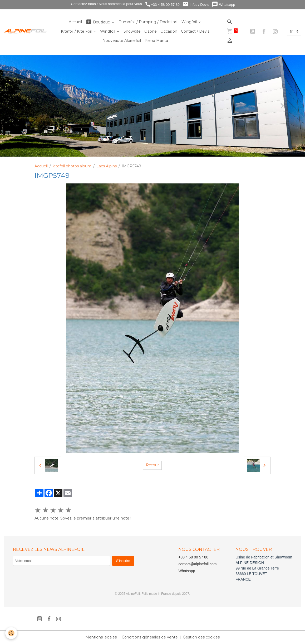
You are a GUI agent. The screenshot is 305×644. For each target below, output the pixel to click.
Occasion (169, 31)
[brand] (26, 31)
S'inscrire (123, 561)
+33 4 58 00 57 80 (162, 4)
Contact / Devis (195, 31)
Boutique (98, 22)
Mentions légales (101, 637)
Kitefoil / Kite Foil (77, 31)
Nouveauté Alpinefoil (122, 41)
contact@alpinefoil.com (197, 564)
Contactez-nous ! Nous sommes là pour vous (106, 4)
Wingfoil (190, 22)
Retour (152, 465)
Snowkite (132, 31)
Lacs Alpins (107, 166)
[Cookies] (11, 633)
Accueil (75, 22)
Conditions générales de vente (150, 637)
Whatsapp (223, 4)
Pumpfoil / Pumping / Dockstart (148, 22)
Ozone (151, 31)
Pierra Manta (156, 41)
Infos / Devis (196, 4)
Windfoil (108, 31)
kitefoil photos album (72, 166)
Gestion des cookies (201, 637)
